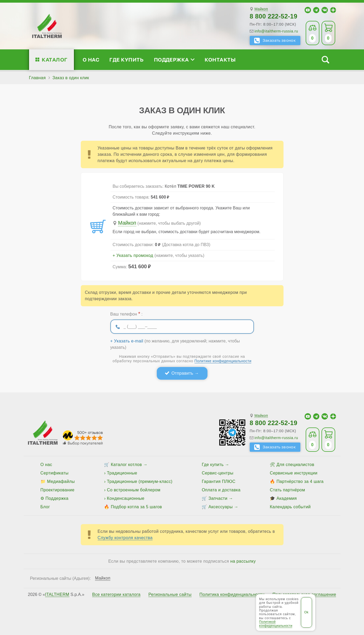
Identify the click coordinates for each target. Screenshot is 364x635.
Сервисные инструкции (294, 473)
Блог (45, 507)
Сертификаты (55, 473)
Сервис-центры (218, 473)
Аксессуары (221, 507)
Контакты (220, 60)
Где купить (126, 60)
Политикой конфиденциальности (276, 624)
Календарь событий (290, 507)
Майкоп (261, 9)
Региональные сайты (170, 595)
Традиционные (122, 473)
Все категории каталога (116, 595)
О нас (91, 60)
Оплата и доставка (221, 490)
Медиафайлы (61, 481)
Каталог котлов (126, 465)
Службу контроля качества (125, 538)
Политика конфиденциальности (232, 595)
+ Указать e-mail (127, 341)
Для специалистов (295, 465)
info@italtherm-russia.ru (276, 31)
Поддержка (174, 60)
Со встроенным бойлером (134, 490)
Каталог (55, 60)
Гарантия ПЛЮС (218, 481)
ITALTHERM (57, 594)
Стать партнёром (287, 490)
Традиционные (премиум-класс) (140, 481)
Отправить (182, 373)
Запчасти (218, 498)
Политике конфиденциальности (223, 361)
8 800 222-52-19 (274, 16)
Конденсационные (126, 498)
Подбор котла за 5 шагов (136, 507)
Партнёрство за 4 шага (300, 481)
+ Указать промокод (133, 256)
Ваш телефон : (126, 314)
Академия (287, 498)
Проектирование (57, 490)
